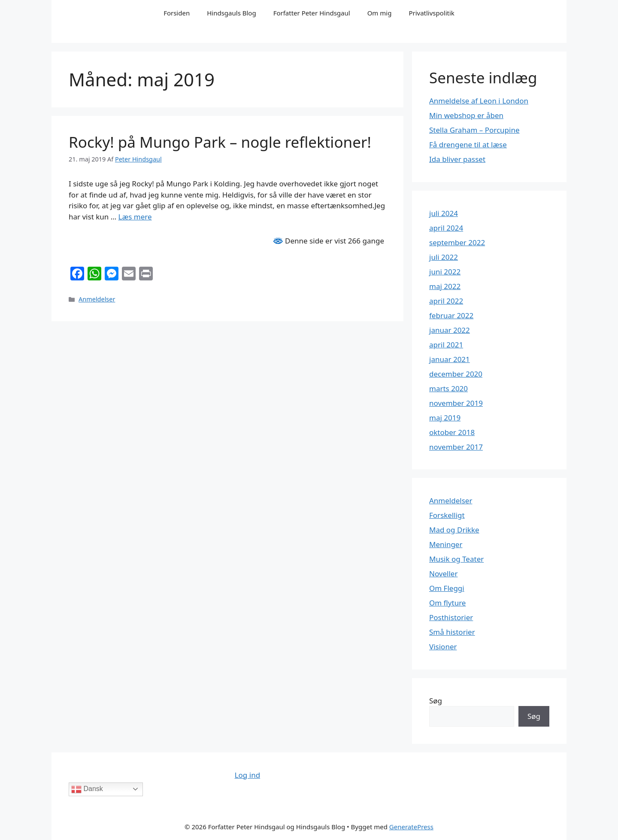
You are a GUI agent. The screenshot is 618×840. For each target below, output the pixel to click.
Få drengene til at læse (468, 145)
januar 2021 (450, 359)
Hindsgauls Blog (231, 13)
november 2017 (456, 447)
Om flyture (447, 603)
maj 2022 (445, 286)
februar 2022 (451, 315)
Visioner (443, 647)
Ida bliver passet (457, 159)
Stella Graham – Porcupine (474, 130)
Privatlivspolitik (431, 13)
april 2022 (446, 301)
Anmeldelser (97, 299)
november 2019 (456, 403)
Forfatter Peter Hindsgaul (312, 13)
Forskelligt (447, 515)
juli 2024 (444, 213)
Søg (436, 701)
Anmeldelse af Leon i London (479, 101)
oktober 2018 (452, 432)
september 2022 (457, 242)
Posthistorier (451, 617)
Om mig (380, 13)
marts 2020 (448, 388)
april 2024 (446, 228)
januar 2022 (450, 330)
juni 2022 (445, 272)
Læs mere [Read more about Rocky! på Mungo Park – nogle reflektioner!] (135, 217)
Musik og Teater (456, 559)
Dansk (87, 789)
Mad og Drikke (454, 530)
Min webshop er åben (466, 115)
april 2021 (446, 345)
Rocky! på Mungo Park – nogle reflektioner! (220, 142)
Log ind (247, 775)
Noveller (443, 574)
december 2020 (456, 374)
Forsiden (177, 13)
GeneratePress (411, 827)
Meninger (446, 544)
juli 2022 (444, 257)
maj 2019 (445, 418)
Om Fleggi (447, 588)
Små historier (452, 632)
